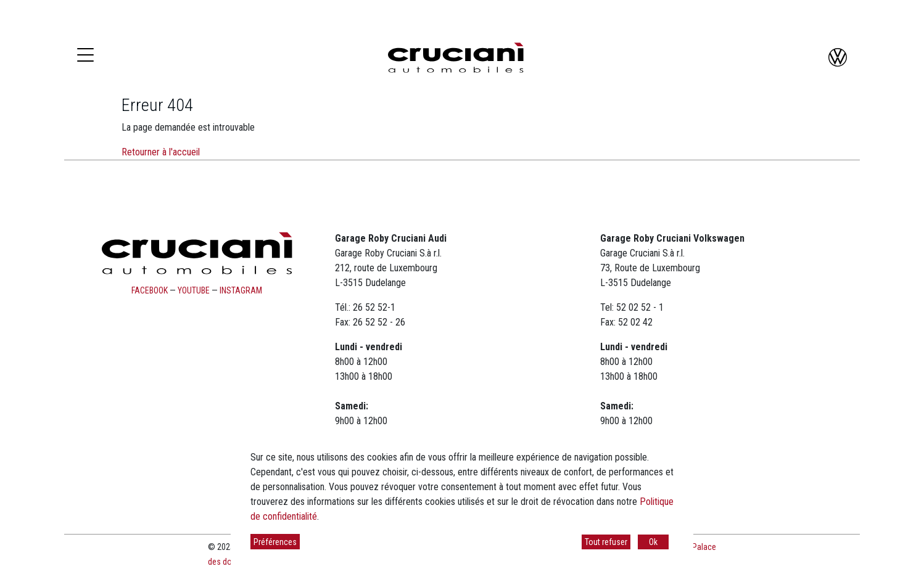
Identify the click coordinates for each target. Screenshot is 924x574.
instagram (241, 290)
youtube (194, 290)
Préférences (275, 542)
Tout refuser (606, 542)
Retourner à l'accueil (161, 152)
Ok (653, 542)
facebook (150, 290)
